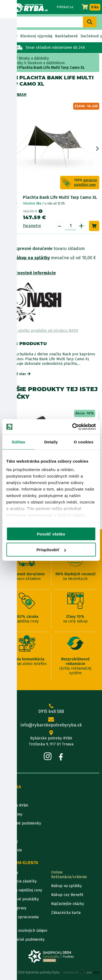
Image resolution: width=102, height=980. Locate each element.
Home (10, 58)
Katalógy (10, 841)
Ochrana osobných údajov (25, 931)
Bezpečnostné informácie (29, 273)
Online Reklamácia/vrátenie (69, 875)
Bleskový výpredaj (36, 36)
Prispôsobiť (51, 550)
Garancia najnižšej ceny (22, 890)
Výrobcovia (12, 850)
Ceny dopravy (15, 908)
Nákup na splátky (32, 258)
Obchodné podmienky (22, 823)
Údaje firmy (13, 814)
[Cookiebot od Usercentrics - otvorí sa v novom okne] (73, 427)
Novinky (10, 36)
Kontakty (10, 872)
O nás (8, 796)
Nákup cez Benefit (67, 895)
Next (98, 149)
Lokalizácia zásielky (20, 881)
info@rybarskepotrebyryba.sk (51, 722)
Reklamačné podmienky (24, 940)
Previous (4, 149)
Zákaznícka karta (66, 913)
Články (9, 832)
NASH (22, 95)
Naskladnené (66, 36)
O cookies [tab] (84, 442)
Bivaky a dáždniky (34, 58)
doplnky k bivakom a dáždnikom (37, 63)
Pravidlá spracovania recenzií (21, 919)
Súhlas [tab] (18, 442)
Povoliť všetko (51, 534)
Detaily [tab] (51, 442)
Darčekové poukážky (21, 899)
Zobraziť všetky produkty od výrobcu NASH (40, 331)
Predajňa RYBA (15, 805)
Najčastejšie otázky (68, 904)
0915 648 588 (51, 709)
